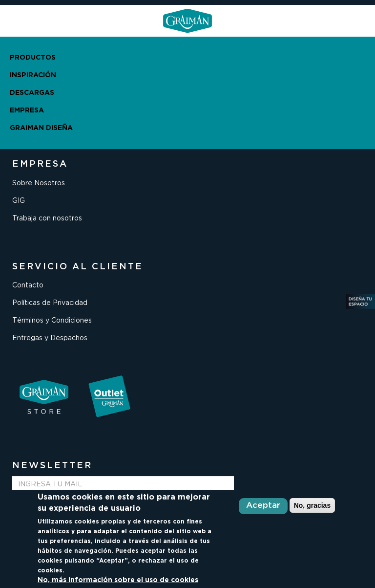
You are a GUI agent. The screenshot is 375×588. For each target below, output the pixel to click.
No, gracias (312, 505)
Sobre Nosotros (39, 183)
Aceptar (263, 506)
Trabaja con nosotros (47, 218)
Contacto (28, 285)
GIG (19, 201)
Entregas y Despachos (50, 338)
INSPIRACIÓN (33, 75)
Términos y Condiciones (52, 321)
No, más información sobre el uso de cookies (118, 580)
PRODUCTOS (33, 58)
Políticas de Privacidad (50, 303)
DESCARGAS (32, 93)
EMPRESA (27, 110)
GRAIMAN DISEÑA (41, 128)
